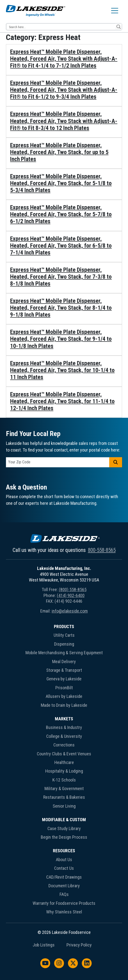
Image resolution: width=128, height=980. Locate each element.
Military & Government (64, 789)
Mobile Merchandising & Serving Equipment (64, 653)
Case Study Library (64, 828)
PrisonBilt (64, 688)
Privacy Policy (79, 945)
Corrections (64, 745)
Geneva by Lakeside (64, 679)
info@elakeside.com (70, 611)
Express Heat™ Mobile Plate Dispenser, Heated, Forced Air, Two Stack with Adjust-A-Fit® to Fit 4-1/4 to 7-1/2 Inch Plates (64, 59)
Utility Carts (64, 635)
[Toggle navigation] (115, 11)
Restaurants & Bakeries (64, 797)
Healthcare (64, 762)
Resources (64, 851)
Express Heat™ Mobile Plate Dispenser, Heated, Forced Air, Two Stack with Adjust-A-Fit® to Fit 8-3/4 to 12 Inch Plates (64, 121)
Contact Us (64, 868)
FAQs (64, 894)
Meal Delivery (64, 662)
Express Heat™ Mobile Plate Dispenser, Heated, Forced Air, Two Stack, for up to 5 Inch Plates (59, 152)
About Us (64, 860)
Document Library (64, 886)
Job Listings (44, 945)
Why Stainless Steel (64, 912)
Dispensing (64, 644)
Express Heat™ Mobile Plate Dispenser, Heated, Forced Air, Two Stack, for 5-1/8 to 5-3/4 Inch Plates (61, 183)
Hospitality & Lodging (64, 771)
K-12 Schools (64, 780)
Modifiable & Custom (64, 820)
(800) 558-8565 (73, 590)
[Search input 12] (61, 27)
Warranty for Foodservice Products (64, 903)
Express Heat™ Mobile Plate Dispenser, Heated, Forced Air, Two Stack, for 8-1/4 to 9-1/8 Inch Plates (61, 308)
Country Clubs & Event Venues (64, 754)
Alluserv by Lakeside (64, 696)
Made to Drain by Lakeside (64, 705)
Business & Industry (64, 727)
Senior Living (64, 806)
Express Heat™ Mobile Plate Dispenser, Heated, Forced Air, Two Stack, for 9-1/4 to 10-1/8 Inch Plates (61, 339)
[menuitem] (64, 667)
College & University (64, 736)
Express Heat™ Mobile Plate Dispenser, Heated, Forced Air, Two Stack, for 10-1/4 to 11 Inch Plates (62, 370)
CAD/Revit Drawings (64, 877)
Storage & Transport (64, 670)
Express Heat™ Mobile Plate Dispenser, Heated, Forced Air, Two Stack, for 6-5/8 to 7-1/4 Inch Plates (61, 246)
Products (64, 626)
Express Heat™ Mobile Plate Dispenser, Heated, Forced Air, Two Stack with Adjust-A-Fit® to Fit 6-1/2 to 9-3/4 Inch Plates (64, 90)
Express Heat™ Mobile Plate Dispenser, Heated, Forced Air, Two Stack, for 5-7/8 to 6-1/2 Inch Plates (61, 214)
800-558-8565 (102, 550)
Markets (64, 719)
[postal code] (58, 462)
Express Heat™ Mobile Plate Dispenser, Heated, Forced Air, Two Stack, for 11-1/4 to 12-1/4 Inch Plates (62, 401)
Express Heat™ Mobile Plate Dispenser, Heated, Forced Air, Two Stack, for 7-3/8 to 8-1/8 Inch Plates (61, 277)
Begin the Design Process (64, 837)
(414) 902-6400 (71, 595)
